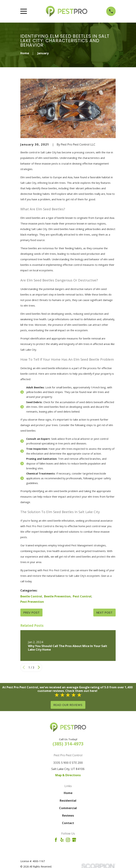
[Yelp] (62, 840)
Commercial (68, 808)
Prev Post (32, 613)
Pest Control (82, 596)
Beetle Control (31, 596)
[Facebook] (56, 840)
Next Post (105, 613)
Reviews (68, 815)
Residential (68, 800)
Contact (68, 823)
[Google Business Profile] (74, 840)
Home (68, 793)
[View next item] (39, 667)
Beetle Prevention (57, 596)
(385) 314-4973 (68, 744)
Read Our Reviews (68, 705)
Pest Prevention (32, 602)
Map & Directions (68, 775)
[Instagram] (68, 840)
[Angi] (80, 840)
